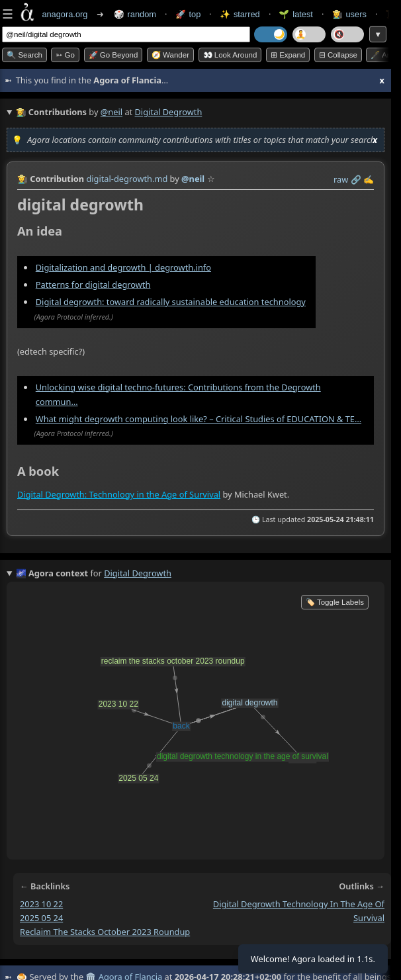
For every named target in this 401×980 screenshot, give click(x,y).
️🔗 (356, 179)
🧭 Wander (170, 55)
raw (341, 179)
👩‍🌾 (22, 179)
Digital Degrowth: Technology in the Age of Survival (119, 494)
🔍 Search (24, 55)
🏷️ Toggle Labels (335, 602)
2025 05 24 (41, 918)
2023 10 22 (41, 904)
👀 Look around (230, 55)
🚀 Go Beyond (113, 55)
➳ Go (65, 55)
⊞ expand (288, 55)
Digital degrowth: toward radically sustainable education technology (171, 302)
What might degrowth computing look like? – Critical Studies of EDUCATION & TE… (199, 419)
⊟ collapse (338, 55)
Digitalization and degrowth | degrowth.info (123, 267)
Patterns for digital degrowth (93, 285)
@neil (111, 112)
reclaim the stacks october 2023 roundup (105, 932)
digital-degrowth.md (127, 179)
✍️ (369, 179)
